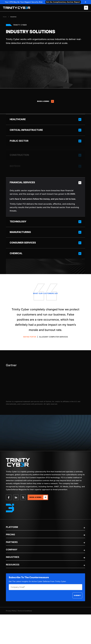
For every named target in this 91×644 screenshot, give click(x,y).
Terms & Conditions (25, 611)
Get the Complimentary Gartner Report (63, 2)
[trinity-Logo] (18, 462)
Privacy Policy (11, 611)
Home (5, 17)
